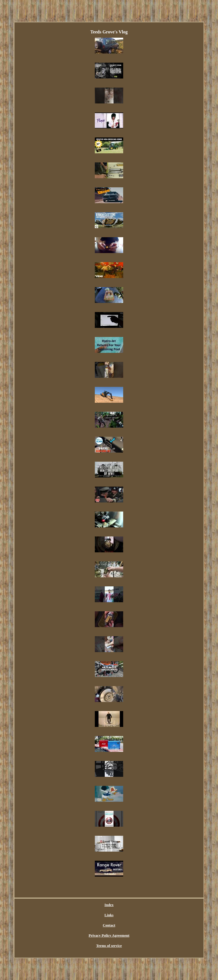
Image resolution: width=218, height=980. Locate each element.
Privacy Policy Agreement (109, 935)
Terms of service (109, 946)
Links (109, 915)
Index (109, 905)
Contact (109, 925)
